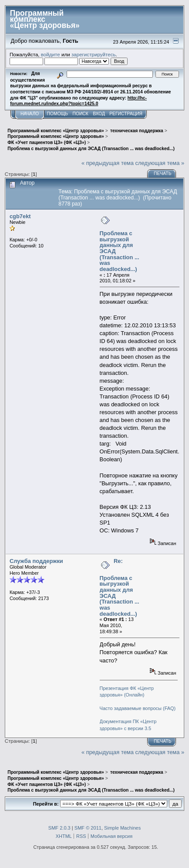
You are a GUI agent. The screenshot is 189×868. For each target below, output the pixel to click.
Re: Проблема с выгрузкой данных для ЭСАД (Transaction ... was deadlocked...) (120, 587)
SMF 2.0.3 (59, 828)
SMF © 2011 (88, 828)
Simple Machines (122, 828)
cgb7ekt (20, 216)
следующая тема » (160, 163)
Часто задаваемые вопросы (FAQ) (138, 708)
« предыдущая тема (108, 163)
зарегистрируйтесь (94, 54)
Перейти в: (46, 804)
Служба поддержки (36, 561)
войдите (51, 54)
